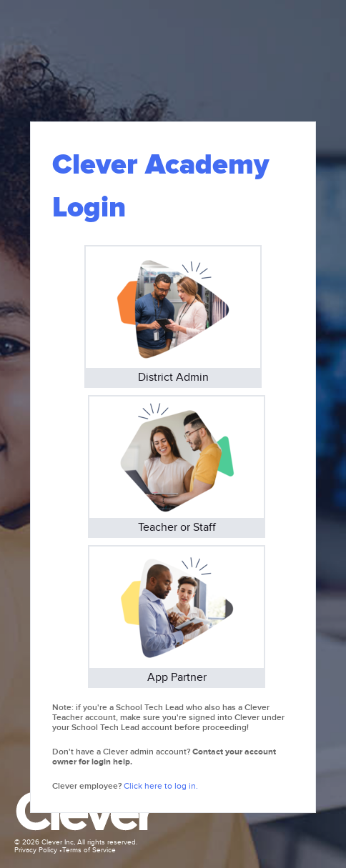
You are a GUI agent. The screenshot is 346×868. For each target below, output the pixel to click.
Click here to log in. (161, 786)
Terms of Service (89, 850)
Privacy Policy (36, 850)
